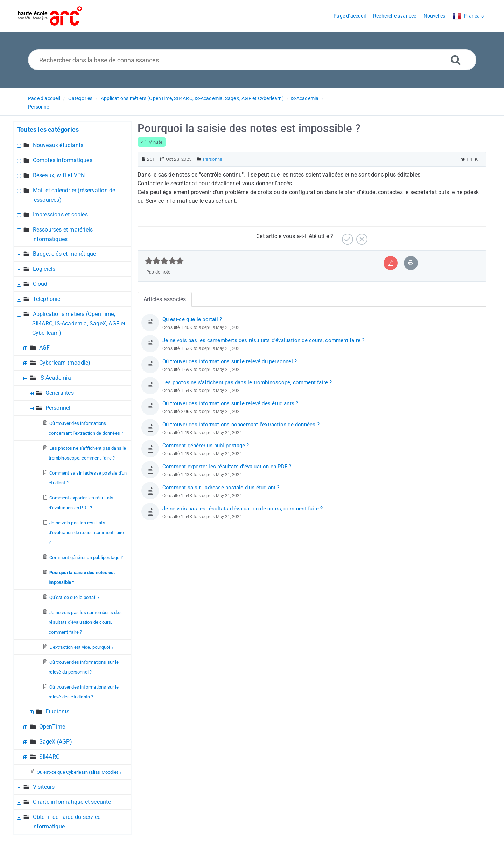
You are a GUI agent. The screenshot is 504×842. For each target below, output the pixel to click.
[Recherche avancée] (456, 60)
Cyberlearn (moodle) (65, 363)
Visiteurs (44, 787)
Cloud (40, 284)
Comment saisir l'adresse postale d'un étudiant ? (221, 488)
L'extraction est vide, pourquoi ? (81, 647)
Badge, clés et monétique (65, 254)
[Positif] (347, 237)
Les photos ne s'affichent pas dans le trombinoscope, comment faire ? (247, 382)
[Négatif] (361, 237)
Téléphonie (47, 299)
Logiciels (44, 269)
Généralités (60, 393)
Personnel (39, 107)
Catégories (80, 98)
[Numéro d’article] (144, 159)
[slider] (164, 261)
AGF (45, 348)
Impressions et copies (60, 215)
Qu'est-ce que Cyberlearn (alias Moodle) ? (79, 772)
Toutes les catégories (48, 129)
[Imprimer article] (411, 263)
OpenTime (52, 727)
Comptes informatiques (63, 160)
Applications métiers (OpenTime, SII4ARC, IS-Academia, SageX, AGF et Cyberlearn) (192, 98)
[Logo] (50, 16)
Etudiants (58, 712)
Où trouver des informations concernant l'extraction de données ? (241, 425)
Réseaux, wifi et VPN (59, 175)
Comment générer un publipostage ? (86, 557)
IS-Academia (304, 98)
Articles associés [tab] (165, 299)
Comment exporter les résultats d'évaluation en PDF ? (227, 467)
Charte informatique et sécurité (72, 802)
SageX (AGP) (56, 742)
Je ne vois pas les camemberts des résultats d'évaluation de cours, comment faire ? (85, 622)
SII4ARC (49, 757)
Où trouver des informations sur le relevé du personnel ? (230, 361)
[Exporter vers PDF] (390, 263)
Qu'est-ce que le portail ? (74, 597)
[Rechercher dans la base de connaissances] (252, 60)
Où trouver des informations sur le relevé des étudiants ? (230, 403)
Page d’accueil (44, 98)
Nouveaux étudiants (58, 145)
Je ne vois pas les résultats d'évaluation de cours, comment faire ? (86, 533)
